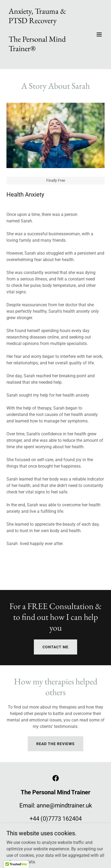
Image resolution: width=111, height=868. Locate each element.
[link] (41, 59)
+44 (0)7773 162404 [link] (56, 819)
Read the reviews (55, 744)
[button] (99, 34)
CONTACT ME (55, 647)
